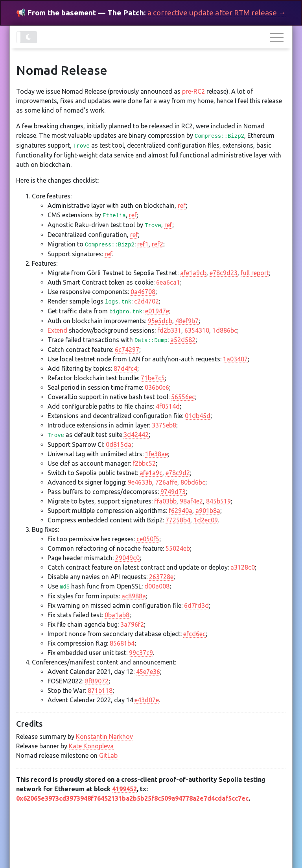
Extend (57, 330)
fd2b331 (169, 330)
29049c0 (127, 558)
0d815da (119, 444)
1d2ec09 (206, 520)
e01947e (157, 311)
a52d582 (183, 340)
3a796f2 (132, 624)
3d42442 (136, 435)
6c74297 (127, 350)
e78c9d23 (224, 273)
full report (255, 273)
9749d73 (173, 492)
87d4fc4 (125, 368)
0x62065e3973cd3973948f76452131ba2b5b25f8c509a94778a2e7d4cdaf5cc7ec (132, 798)
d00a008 (157, 586)
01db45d (198, 416)
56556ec (183, 397)
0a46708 (143, 292)
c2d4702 (146, 301)
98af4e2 (191, 501)
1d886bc (225, 330)
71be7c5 (153, 378)
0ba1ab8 (117, 615)
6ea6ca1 (168, 282)
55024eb (178, 548)
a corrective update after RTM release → (217, 13)
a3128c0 (243, 567)
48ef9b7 (187, 321)
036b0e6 (157, 387)
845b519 (218, 501)
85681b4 (122, 643)
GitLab (108, 755)
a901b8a (208, 511)
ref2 (157, 244)
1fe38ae (157, 454)
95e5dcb (160, 321)
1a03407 (235, 359)
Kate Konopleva (91, 746)
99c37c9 (141, 653)
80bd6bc (193, 482)
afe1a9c (151, 473)
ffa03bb (165, 501)
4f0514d (168, 406)
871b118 (100, 690)
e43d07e (147, 700)
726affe (166, 482)
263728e (161, 577)
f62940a (180, 511)
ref (182, 205)
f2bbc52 (144, 463)
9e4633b (140, 482)
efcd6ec (194, 634)
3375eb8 (164, 425)
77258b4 (178, 520)
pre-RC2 (193, 91)
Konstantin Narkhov (104, 737)
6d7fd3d (196, 605)
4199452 (124, 789)
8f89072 (97, 681)
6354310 (197, 330)
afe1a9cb (193, 273)
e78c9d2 (178, 473)
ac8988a (134, 596)
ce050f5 (148, 539)
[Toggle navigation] (278, 38)
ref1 (143, 244)
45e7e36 (148, 672)
